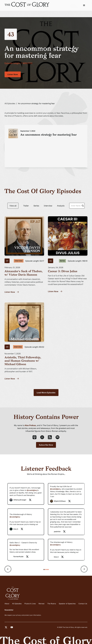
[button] (84, 5)
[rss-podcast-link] (50, 437)
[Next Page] (46, 393)
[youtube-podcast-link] (42, 437)
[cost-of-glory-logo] (27, 4)
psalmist (57, 532)
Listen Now (13, 74)
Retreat (42, 604)
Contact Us (83, 604)
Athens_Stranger (20, 500)
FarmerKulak (18, 557)
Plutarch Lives (30, 604)
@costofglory (32, 490)
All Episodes (10, 103)
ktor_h (16, 529)
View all (13, 206)
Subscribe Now (46, 445)
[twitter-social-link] (30, 500)
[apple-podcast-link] (34, 437)
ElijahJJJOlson (60, 501)
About (7, 604)
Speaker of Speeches (67, 604)
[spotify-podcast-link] (57, 437)
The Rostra (52, 604)
